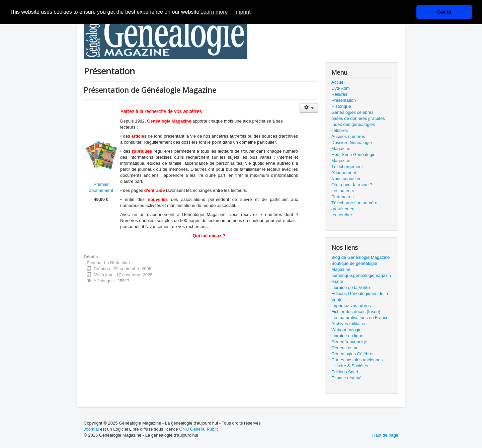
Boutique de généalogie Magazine (354, 266)
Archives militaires (349, 324)
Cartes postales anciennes (357, 360)
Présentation (344, 100)
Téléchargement (347, 167)
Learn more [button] (214, 12)
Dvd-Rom (341, 88)
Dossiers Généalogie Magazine (352, 145)
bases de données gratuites (358, 118)
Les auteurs (343, 191)
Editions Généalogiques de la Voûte (360, 296)
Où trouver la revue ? (352, 185)
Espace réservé (346, 378)
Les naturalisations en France (360, 318)
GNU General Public (199, 429)
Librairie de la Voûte (351, 287)
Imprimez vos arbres (351, 306)
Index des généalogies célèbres (353, 127)
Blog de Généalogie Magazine (360, 257)
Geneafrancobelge (349, 342)
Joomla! (91, 429)
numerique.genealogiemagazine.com (361, 278)
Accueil (338, 82)
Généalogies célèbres (352, 112)
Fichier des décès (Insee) (356, 312)
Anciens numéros (348, 136)
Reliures (339, 94)
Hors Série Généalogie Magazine (353, 158)
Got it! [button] (445, 12)
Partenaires (342, 197)
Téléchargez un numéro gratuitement (354, 206)
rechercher (342, 215)
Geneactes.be (345, 348)
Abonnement (344, 173)
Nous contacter (346, 179)
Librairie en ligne (347, 336)
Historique (341, 106)
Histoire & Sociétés (350, 366)
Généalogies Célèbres (353, 354)
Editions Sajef (345, 372)
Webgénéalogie (346, 330)
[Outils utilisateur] (309, 108)
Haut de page (385, 435)
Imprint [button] (243, 12)
